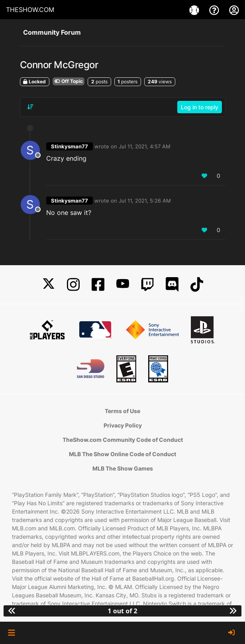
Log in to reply (200, 107)
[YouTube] (123, 285)
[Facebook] (98, 285)
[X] (49, 285)
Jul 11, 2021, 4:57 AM (145, 146)
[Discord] (172, 285)
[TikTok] (197, 285)
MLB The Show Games (123, 468)
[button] (11, 633)
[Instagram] (73, 285)
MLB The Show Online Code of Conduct (122, 454)
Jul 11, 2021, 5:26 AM (145, 201)
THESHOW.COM (30, 10)
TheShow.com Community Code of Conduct (123, 440)
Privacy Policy (123, 425)
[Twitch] (147, 285)
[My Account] (234, 10)
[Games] (195, 10)
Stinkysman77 (70, 146)
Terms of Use (122, 411)
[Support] (215, 10)
